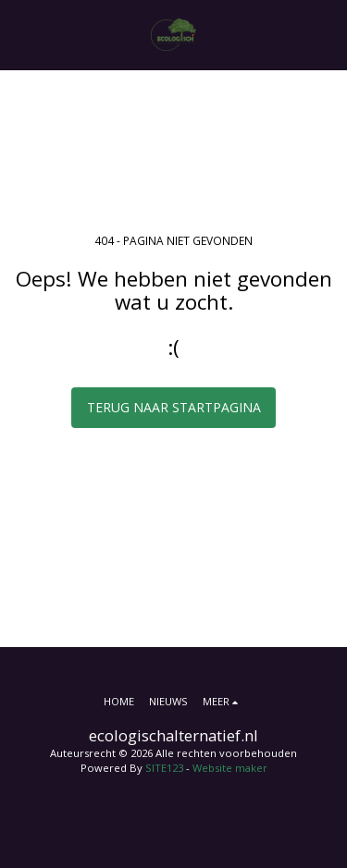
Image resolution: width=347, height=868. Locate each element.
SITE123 (164, 768)
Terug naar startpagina (174, 407)
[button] (20, 34)
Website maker (230, 768)
